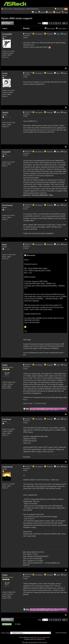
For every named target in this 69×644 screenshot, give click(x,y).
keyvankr (7, 152)
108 (64, 23)
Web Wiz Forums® (36, 638)
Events (49, 12)
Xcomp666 (8, 34)
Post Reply (7, 23)
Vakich (6, 113)
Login (66, 12)
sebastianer (8, 467)
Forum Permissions (62, 633)
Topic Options (61, 29)
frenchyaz (7, 419)
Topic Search (50, 29)
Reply (65, 34)
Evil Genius (8, 205)
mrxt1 (6, 73)
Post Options (38, 34)
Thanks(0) (48, 34)
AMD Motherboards (33, 9)
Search (43, 12)
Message (26, 28)
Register (58, 12)
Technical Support (19, 9)
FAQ (36, 12)
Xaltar (6, 365)
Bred (5, 245)
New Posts (60, 9)
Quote (58, 34)
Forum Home (8, 9)
